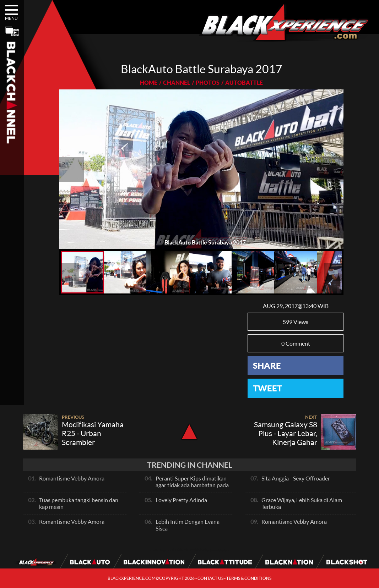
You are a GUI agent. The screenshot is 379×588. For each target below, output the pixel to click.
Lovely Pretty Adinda (181, 500)
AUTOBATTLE (244, 83)
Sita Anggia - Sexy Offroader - (297, 478)
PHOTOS (208, 83)
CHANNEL (177, 83)
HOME (149, 83)
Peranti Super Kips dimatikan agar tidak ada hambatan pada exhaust (192, 485)
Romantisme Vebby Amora (72, 478)
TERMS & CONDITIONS (249, 578)
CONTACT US (210, 578)
